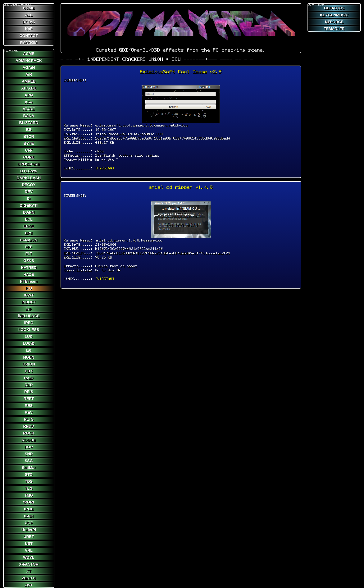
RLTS (29, 419)
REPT (29, 399)
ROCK (29, 433)
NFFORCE (334, 22)
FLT (29, 254)
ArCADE (29, 88)
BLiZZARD (29, 123)
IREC (29, 323)
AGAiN (29, 67)
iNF (29, 309)
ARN (29, 95)
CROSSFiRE (29, 164)
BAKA (29, 116)
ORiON (29, 364)
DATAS (29, 22)
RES (29, 406)
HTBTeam (29, 281)
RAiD (29, 378)
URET (29, 537)
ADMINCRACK (29, 61)
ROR (29, 447)
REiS (29, 392)
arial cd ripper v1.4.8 (181, 187)
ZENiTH (29, 578)
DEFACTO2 (334, 8)
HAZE (29, 274)
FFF (29, 247)
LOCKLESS (29, 330)
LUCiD (29, 343)
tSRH (29, 516)
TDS (29, 481)
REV (29, 412)
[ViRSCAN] (105, 168)
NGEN (29, 357)
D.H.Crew (29, 171)
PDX (29, 371)
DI (29, 199)
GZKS (29, 261)
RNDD (29, 426)
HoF (29, 29)
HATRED (29, 268)
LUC (29, 337)
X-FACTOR (29, 564)
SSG (29, 461)
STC (29, 475)
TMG (29, 495)
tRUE (29, 509)
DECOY (29, 185)
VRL (29, 550)
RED (29, 385)
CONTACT (29, 36)
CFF (29, 150)
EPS (29, 233)
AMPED (29, 81)
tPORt (29, 502)
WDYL (29, 557)
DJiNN (29, 212)
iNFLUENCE (29, 316)
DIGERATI (29, 205)
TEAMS (11, 49)
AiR (29, 74)
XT (29, 571)
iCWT (29, 295)
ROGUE (29, 440)
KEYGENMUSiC (334, 15)
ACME (29, 54)
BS (29, 130)
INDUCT (29, 302)
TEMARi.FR (334, 29)
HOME (29, 8)
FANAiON (29, 240)
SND (29, 454)
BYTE (29, 143)
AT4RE (29, 109)
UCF (29, 523)
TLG (29, 488)
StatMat (29, 468)
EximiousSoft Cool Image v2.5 (181, 72)
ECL (29, 219)
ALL (29, 15)
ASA (29, 102)
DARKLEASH (29, 178)
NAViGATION (17, 4)
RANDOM (29, 43)
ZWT (29, 585)
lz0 (29, 350)
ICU (29, 288)
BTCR (29, 136)
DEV (29, 192)
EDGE (29, 226)
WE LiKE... (318, 4)
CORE (29, 157)
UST (29, 544)
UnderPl (29, 530)
